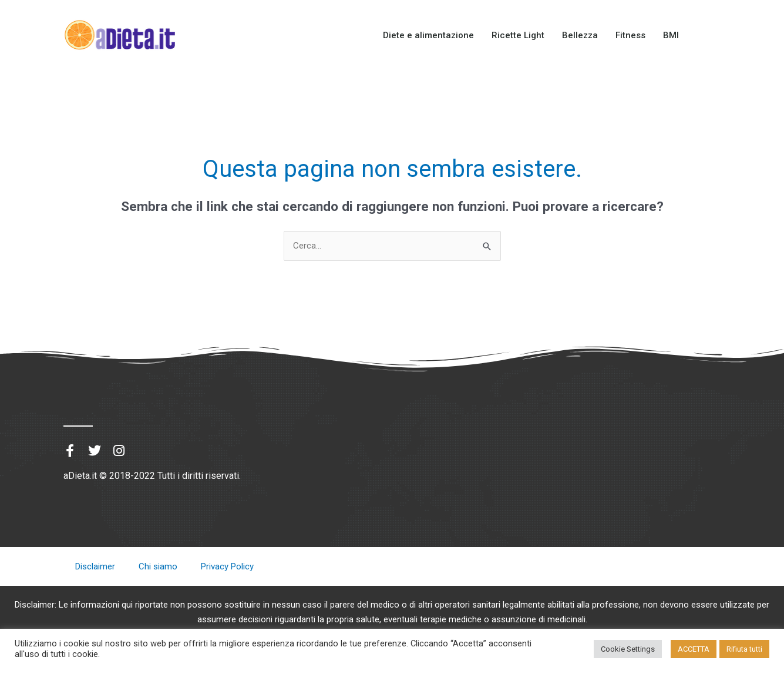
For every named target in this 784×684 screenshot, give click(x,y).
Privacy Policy (227, 566)
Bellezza (580, 35)
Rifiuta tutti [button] (744, 649)
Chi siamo (158, 566)
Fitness (630, 35)
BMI (671, 35)
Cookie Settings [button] (628, 649)
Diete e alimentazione (428, 35)
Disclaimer (95, 566)
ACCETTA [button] (694, 649)
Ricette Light (518, 35)
